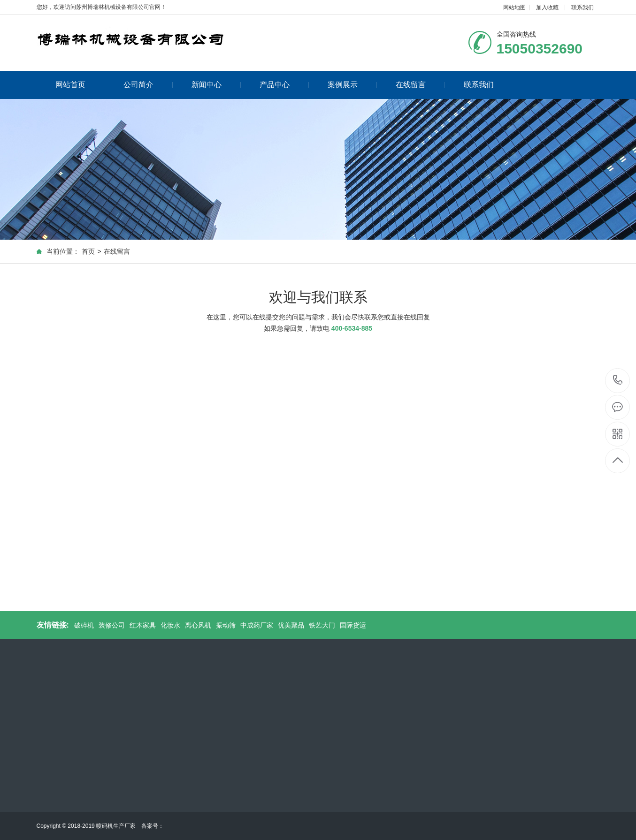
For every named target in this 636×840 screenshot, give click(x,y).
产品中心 (284, 85)
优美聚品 (291, 625)
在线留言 (420, 85)
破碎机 (84, 625)
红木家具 (143, 625)
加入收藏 (547, 8)
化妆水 (170, 625)
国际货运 (353, 625)
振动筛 (226, 625)
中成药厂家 (257, 625)
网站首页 (70, 85)
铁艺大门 (322, 625)
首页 (88, 251)
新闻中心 (216, 85)
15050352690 (618, 380)
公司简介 (148, 85)
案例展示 (352, 85)
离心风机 (198, 625)
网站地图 (514, 8)
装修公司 (112, 625)
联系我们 (582, 8)
